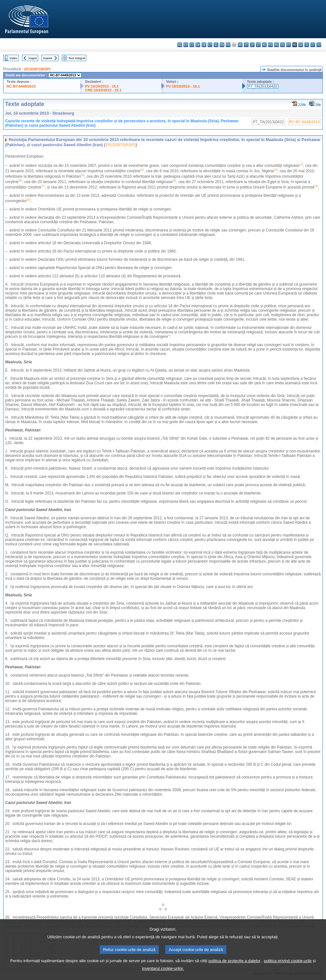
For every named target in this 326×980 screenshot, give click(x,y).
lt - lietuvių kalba (258, 45)
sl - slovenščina (307, 45)
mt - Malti (270, 45)
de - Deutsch (204, 45)
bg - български (180, 45)
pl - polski (283, 45)
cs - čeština (192, 45)
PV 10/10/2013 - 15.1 (102, 86)
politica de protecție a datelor (235, 975)
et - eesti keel (210, 45)
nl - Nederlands (276, 45)
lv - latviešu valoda (252, 45)
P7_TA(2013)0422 (263, 86)
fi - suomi (313, 45)
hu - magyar (264, 45)
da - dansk (198, 45)
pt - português (289, 45)
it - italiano (246, 45)
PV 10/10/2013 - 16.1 (183, 86)
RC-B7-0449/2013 (21, 86)
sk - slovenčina (301, 45)
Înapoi (33, 58)
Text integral (77, 58)
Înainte (48, 58)
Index (14, 58)
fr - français (228, 45)
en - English (222, 45)
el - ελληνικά (216, 45)
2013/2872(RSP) (37, 69)
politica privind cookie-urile (288, 975)
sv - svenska (319, 45)
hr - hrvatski (240, 45)
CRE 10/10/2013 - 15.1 (103, 90)
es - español (186, 45)
